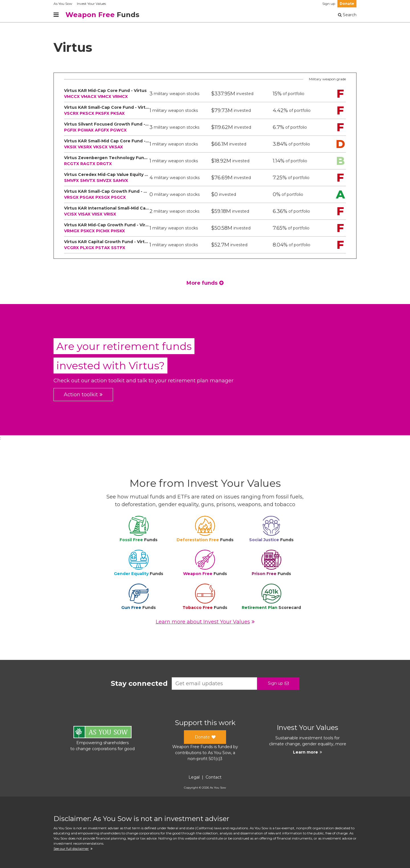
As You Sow (63, 4)
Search (347, 15)
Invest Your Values (91, 4)
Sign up (329, 4)
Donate (347, 4)
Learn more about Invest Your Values (205, 622)
